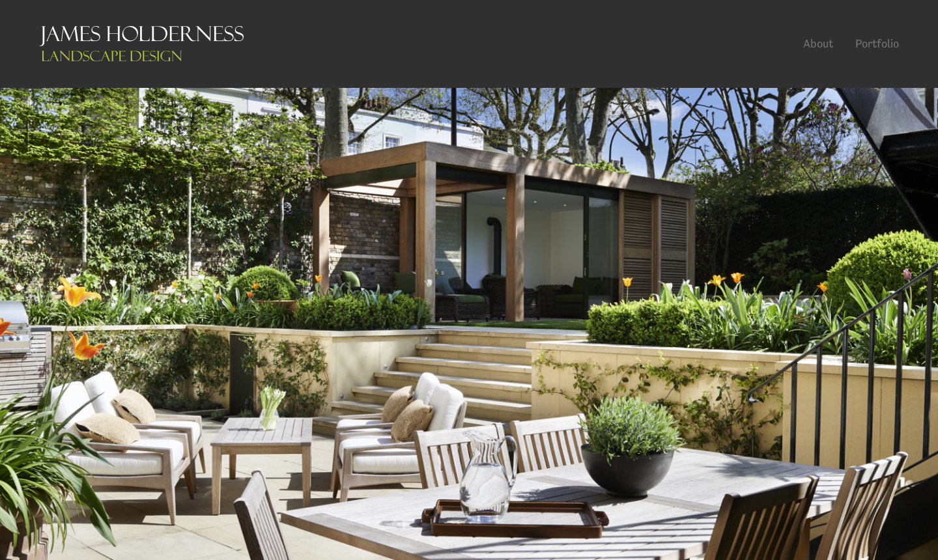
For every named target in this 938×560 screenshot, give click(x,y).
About (818, 43)
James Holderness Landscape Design (141, 44)
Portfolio (877, 43)
